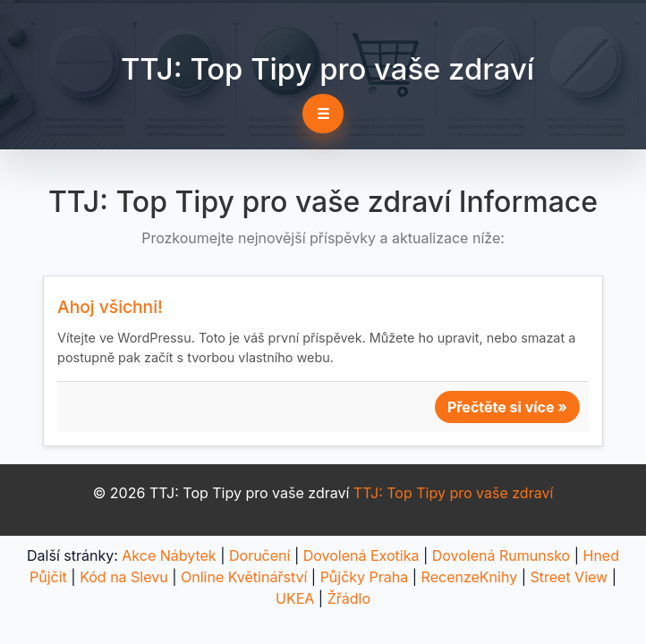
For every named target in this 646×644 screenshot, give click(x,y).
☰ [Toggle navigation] (323, 114)
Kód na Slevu (124, 577)
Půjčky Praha (365, 577)
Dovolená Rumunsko (501, 555)
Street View (569, 577)
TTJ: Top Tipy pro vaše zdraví (327, 69)
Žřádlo (349, 598)
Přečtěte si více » (507, 407)
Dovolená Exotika (361, 555)
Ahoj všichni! (110, 307)
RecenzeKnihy (470, 577)
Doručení (259, 555)
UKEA (295, 598)
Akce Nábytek (169, 555)
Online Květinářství (244, 577)
